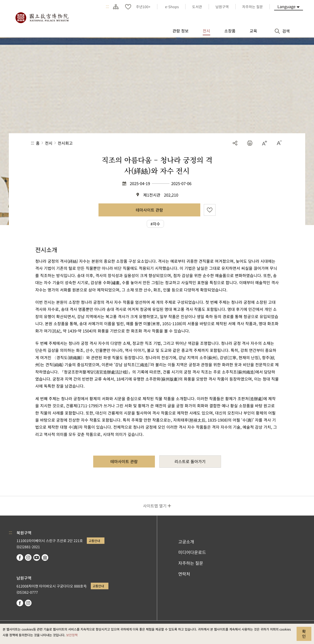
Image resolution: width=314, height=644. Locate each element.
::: (107, 7)
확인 (304, 634)
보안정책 (72, 635)
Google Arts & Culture (45, 558)
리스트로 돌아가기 (190, 461)
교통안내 (94, 541)
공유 (235, 143)
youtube (37, 558)
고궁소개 (186, 542)
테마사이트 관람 (149, 210)
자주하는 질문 (191, 563)
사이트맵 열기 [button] (155, 506)
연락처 (184, 574)
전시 (49, 143)
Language (286, 6)
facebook (20, 558)
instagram (28, 558)
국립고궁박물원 (42, 18)
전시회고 (65, 143)
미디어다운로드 (192, 552)
